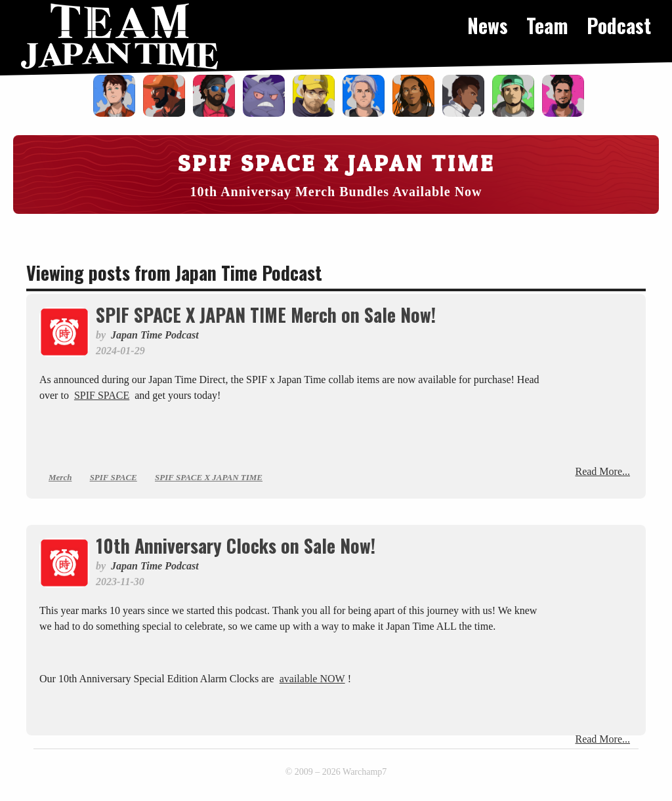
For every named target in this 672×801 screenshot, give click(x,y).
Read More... (602, 471)
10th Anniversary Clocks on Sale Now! (236, 545)
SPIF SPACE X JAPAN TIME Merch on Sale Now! (266, 315)
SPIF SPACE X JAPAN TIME (209, 477)
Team (547, 25)
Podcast (619, 25)
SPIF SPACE (102, 395)
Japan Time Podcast (155, 335)
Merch (60, 477)
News (488, 25)
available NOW (312, 679)
